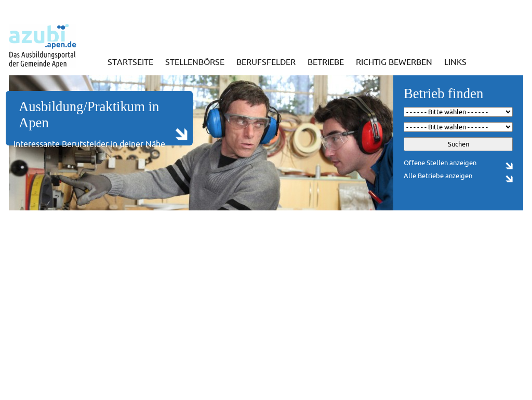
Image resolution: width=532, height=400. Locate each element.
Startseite (130, 62)
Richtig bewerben (394, 62)
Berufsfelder (266, 62)
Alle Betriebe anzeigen (438, 176)
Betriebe (326, 62)
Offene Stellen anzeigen (440, 163)
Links (455, 62)
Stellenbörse (195, 62)
